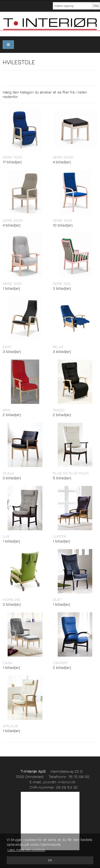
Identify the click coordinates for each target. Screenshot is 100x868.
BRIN (7, 410)
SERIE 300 (62, 283)
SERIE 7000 (12, 157)
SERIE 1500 (62, 220)
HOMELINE (11, 599)
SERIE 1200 (12, 283)
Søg (96, 6)
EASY (7, 347)
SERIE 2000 (13, 220)
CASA (7, 663)
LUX (6, 536)
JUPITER (59, 536)
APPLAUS (10, 726)
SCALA (8, 473)
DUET (57, 599)
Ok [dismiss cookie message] (50, 860)
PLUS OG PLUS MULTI (71, 473)
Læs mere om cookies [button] (26, 850)
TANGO (59, 410)
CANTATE (60, 663)
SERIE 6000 (63, 157)
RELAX (58, 347)
